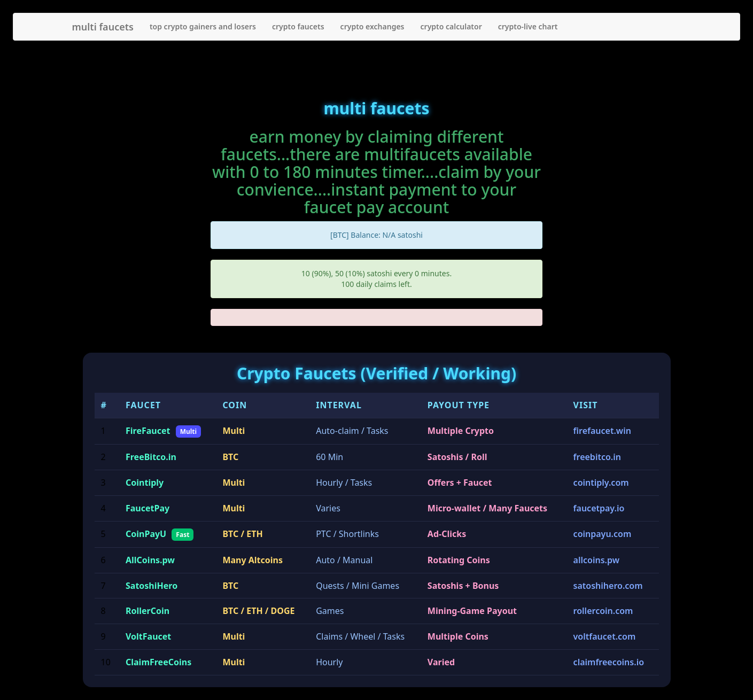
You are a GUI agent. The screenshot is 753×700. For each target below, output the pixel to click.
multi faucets (103, 27)
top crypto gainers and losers (203, 26)
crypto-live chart (528, 26)
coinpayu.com (603, 534)
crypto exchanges (372, 26)
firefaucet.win (602, 431)
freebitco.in (597, 457)
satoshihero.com (608, 586)
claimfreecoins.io (609, 662)
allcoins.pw (596, 560)
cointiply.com (601, 483)
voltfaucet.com (605, 636)
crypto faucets (298, 26)
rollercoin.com (603, 611)
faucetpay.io (599, 508)
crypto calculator (451, 26)
